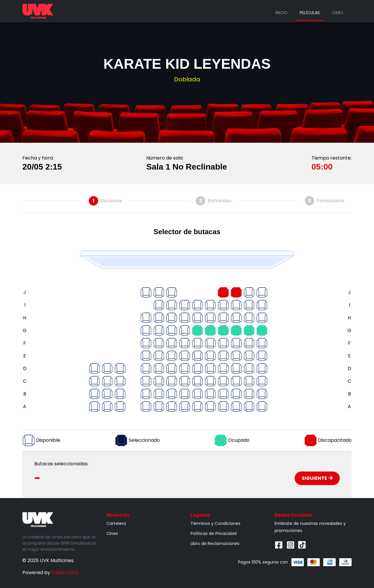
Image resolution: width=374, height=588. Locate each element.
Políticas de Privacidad (214, 533)
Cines (338, 13)
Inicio (282, 13)
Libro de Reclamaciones (215, 543)
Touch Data (65, 573)
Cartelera (116, 523)
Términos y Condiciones (215, 523)
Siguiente (317, 478)
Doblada (187, 79)
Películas (310, 13)
